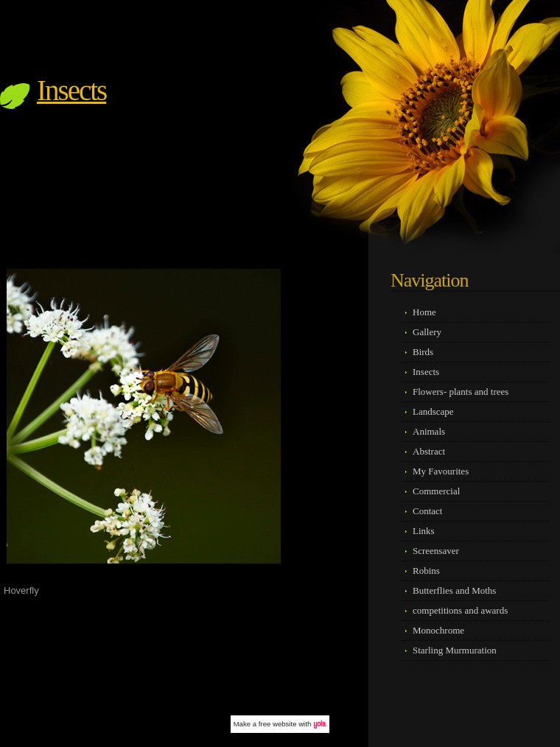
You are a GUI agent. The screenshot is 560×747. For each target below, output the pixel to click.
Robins (426, 571)
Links (424, 531)
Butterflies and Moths (454, 590)
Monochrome (438, 630)
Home (424, 312)
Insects (71, 90)
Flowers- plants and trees (461, 392)
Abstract (429, 451)
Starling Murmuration (455, 650)
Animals (429, 431)
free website (278, 724)
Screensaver (436, 551)
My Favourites (441, 471)
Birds (423, 352)
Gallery (427, 332)
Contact (427, 511)
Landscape (433, 411)
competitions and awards (460, 610)
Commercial (436, 491)
